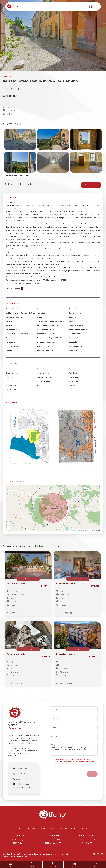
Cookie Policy (8, 856)
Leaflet (79, 530)
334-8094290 (21, 784)
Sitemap (54, 854)
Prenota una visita (91, 185)
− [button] (9, 529)
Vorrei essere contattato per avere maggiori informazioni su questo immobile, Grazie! (74, 749)
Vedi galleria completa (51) (17, 175)
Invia (92, 774)
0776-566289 (21, 779)
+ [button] (9, 525)
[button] (92, 6)
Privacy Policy (64, 854)
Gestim (27, 856)
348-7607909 (21, 769)
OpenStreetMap (89, 530)
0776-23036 (21, 774)
